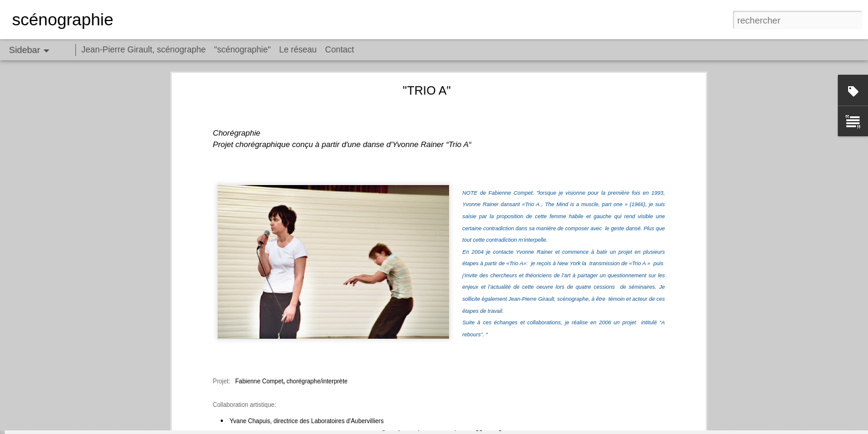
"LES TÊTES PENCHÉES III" (77, 345)
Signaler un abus (517, 427)
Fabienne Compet (258, 167)
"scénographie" (242, 49)
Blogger (477, 427)
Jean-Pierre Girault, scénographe (143, 49)
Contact (339, 49)
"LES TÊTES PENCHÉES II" (75, 372)
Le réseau (298, 49)
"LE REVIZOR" (54, 399)
